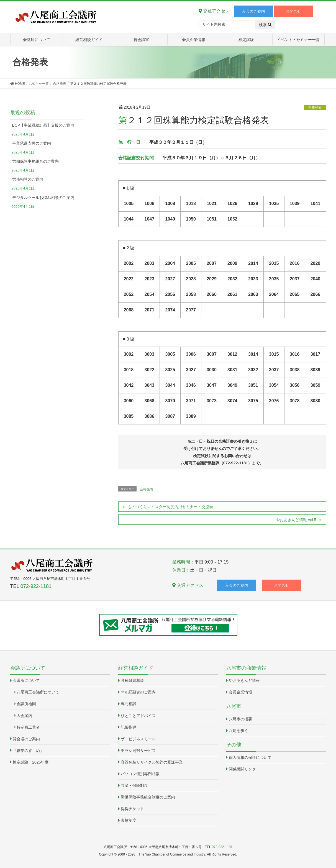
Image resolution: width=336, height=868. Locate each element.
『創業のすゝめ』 (28, 751)
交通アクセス (214, 11)
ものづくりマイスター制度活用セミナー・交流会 (170, 507)
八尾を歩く (238, 731)
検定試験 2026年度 (31, 762)
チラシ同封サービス (138, 751)
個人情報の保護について (250, 757)
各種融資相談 (132, 680)
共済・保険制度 (134, 785)
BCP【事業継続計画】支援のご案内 (43, 125)
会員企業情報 (240, 692)
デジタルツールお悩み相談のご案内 (43, 198)
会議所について (26, 680)
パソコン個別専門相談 (140, 774)
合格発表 (315, 107)
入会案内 (24, 716)
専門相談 (129, 704)
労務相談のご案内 (28, 179)
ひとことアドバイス (138, 716)
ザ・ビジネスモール (138, 739)
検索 (265, 25)
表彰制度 (129, 820)
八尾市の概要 (240, 719)
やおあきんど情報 (244, 680)
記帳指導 (129, 727)
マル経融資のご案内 (138, 692)
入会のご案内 (253, 11)
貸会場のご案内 (26, 739)
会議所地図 (26, 704)
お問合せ (293, 11)
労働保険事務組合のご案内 (35, 161)
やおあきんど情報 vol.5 (296, 520)
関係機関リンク (242, 769)
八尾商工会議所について (38, 692)
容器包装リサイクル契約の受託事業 (152, 762)
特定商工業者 (28, 727)
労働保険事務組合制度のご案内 (148, 797)
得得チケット (132, 809)
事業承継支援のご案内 (32, 143)
